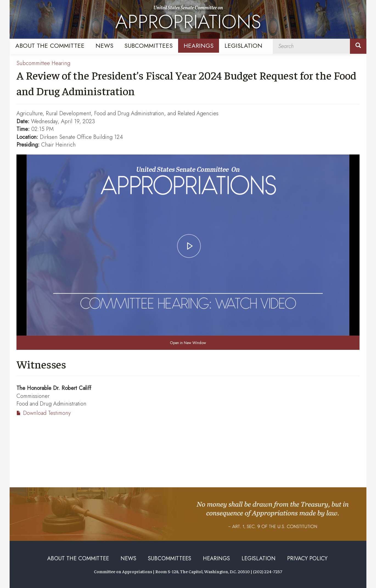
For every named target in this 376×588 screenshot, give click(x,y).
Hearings (199, 46)
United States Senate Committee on (188, 20)
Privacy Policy (307, 559)
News (104, 46)
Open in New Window (188, 343)
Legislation (243, 46)
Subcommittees (148, 46)
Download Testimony (47, 413)
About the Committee (50, 46)
